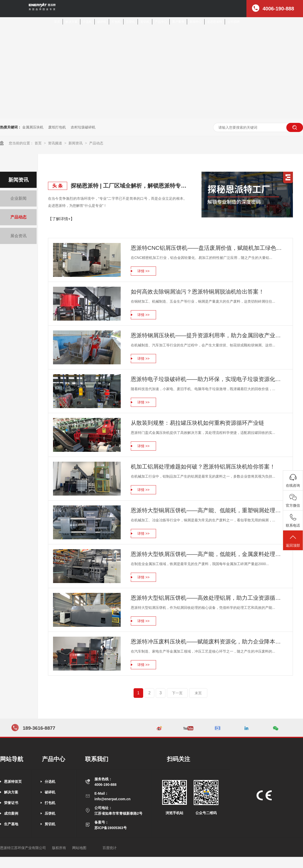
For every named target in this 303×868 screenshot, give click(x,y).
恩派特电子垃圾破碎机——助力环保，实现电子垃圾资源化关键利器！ (208, 379)
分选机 (87, 22)
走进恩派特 (215, 22)
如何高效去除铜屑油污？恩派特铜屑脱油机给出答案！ (197, 292)
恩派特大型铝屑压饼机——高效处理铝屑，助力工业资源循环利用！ (208, 598)
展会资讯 (18, 236)
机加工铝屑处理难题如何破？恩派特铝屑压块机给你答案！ (203, 467)
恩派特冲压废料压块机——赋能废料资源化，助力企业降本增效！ (208, 642)
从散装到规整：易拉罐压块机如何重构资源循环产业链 (197, 423)
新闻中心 (196, 22)
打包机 (116, 22)
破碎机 (102, 22)
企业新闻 (18, 198)
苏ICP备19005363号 (111, 828)
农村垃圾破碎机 (83, 127)
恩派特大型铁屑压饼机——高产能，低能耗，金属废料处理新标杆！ (208, 554)
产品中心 (161, 22)
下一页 (177, 693)
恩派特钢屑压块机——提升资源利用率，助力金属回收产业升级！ (208, 335)
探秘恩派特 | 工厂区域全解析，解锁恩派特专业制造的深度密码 (129, 186)
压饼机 (131, 22)
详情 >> (143, 271)
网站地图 (79, 848)
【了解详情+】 (61, 219)
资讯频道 (56, 143)
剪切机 (145, 22)
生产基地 (11, 824)
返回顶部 (293, 541)
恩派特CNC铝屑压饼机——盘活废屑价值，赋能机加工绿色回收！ (208, 248)
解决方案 (71, 22)
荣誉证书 (11, 803)
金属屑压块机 (33, 127)
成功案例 (11, 813)
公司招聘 (234, 22)
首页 (57, 22)
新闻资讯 (76, 143)
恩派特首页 (13, 782)
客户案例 (178, 22)
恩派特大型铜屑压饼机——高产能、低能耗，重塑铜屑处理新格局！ (208, 510)
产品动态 (96, 143)
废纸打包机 (57, 127)
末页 (198, 693)
